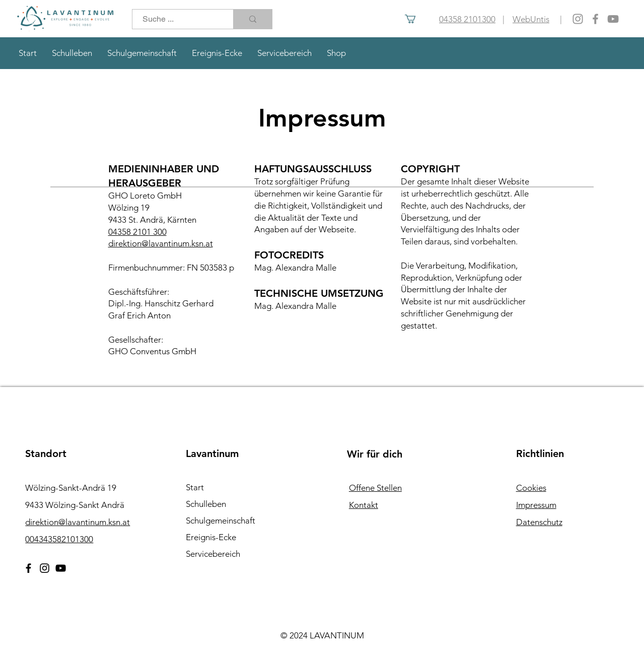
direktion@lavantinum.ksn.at (161, 243)
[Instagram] (578, 19)
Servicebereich (213, 554)
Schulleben (206, 504)
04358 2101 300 (137, 232)
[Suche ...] (177, 19)
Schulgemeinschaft (221, 521)
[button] (415, 19)
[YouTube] (613, 19)
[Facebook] (595, 19)
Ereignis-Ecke (211, 537)
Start (195, 487)
